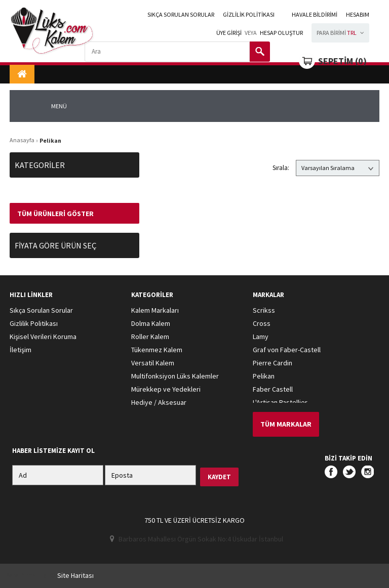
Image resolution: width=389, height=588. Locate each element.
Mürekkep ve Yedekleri (166, 389)
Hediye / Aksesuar (159, 402)
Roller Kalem (150, 337)
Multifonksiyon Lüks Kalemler (175, 376)
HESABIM (358, 14)
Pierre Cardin (273, 363)
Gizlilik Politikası (249, 14)
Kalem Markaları (155, 310)
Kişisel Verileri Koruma (43, 337)
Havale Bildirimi (315, 14)
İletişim (21, 350)
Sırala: (281, 168)
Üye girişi (229, 33)
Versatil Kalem (153, 363)
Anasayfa (22, 140)
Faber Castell (273, 389)
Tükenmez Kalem (157, 350)
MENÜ (59, 106)
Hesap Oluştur (281, 33)
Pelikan (264, 376)
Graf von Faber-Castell (287, 350)
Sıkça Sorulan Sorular (181, 14)
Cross (262, 323)
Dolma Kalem (151, 323)
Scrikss (264, 310)
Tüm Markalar (286, 424)
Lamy (261, 337)
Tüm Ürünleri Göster (55, 214)
